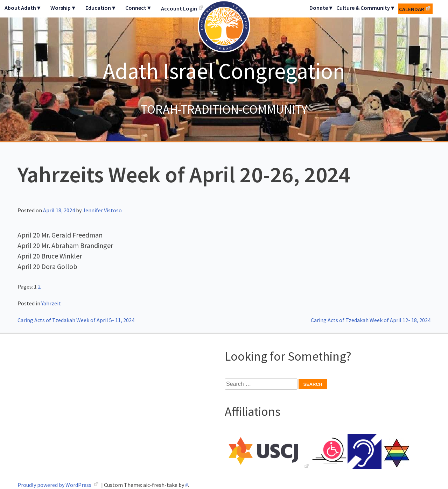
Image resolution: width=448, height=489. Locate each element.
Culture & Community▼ (366, 8)
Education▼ (101, 8)
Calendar (412, 9)
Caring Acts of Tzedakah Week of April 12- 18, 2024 (371, 320)
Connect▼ (139, 8)
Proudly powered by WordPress (55, 485)
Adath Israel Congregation (224, 71)
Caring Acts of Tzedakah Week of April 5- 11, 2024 (76, 320)
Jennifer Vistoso (102, 210)
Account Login (179, 8)
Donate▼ (321, 8)
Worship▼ (63, 8)
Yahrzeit (51, 303)
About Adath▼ (23, 8)
